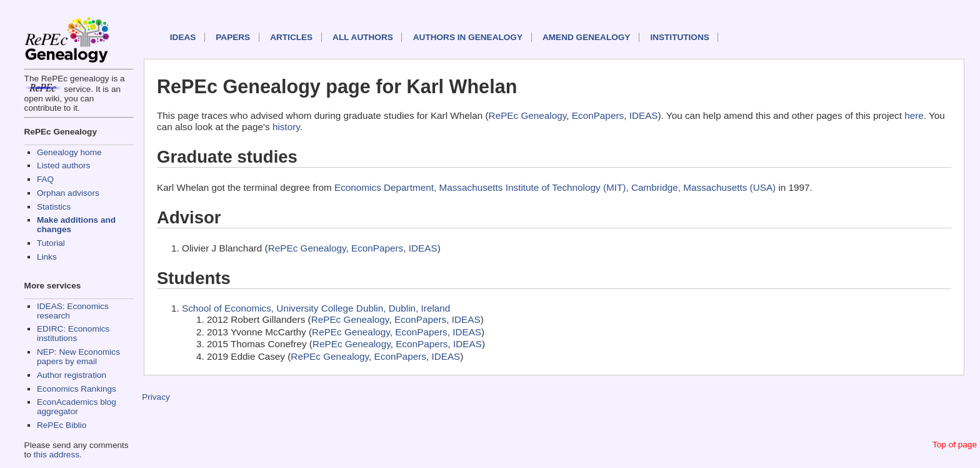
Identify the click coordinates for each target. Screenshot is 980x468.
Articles (291, 37)
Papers (233, 37)
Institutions (679, 37)
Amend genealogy (586, 37)
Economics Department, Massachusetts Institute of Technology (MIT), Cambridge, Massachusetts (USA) (555, 187)
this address (57, 455)
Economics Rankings (77, 389)
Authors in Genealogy (468, 37)
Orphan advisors (68, 193)
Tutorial (51, 243)
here (914, 115)
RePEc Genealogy (528, 115)
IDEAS (183, 37)
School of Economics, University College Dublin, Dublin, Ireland (316, 308)
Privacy (156, 397)
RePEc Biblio (62, 425)
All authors (363, 37)
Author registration (72, 375)
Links (47, 257)
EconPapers (598, 115)
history (286, 127)
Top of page (955, 445)
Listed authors (63, 165)
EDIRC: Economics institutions (73, 333)
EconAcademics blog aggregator (77, 407)
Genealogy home (69, 152)
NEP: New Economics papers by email (78, 357)
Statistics (54, 207)
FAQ (45, 179)
